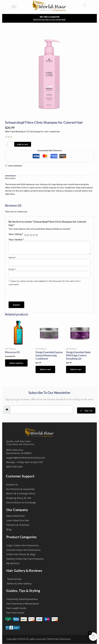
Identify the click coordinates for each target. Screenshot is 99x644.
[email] (41, 410)
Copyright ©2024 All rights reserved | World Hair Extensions (39, 639)
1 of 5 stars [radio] (25, 235)
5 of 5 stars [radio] (37, 235)
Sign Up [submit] (86, 410)
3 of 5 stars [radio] (31, 235)
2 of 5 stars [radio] (28, 235)
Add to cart (23, 144)
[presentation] (28, 292)
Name (12, 258)
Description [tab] (10, 178)
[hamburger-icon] (14, 7)
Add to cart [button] (45, 369)
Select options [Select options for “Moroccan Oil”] (16, 363)
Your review (16, 239)
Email (12, 269)
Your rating (16, 234)
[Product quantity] (9, 144)
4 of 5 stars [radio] (34, 235)
